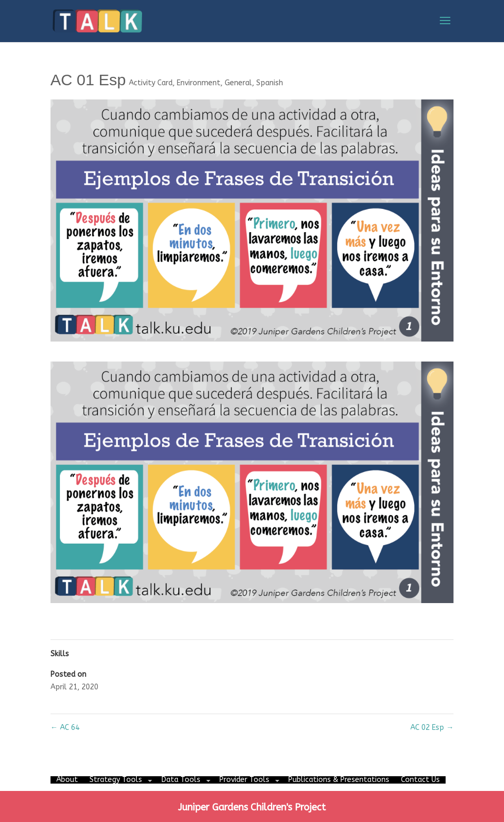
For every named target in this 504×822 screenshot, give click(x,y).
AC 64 (65, 728)
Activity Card (151, 83)
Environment (199, 83)
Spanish (270, 83)
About (67, 780)
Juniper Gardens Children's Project (252, 807)
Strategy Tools (116, 780)
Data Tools (181, 780)
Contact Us (420, 780)
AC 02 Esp (432, 728)
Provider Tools (244, 780)
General (238, 83)
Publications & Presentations (339, 780)
